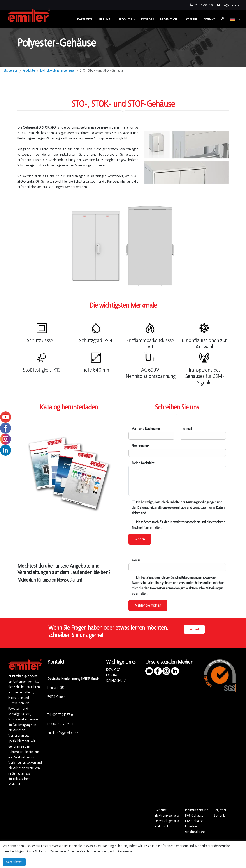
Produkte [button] (126, 19)
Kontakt (209, 19)
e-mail (188, 429)
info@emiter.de (230, 5)
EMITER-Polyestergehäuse (57, 70)
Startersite (84, 19)
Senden (140, 539)
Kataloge (147, 19)
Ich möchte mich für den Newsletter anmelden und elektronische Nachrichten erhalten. (179, 525)
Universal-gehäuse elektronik (167, 824)
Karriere (192, 19)
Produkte (29, 70)
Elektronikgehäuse (167, 815)
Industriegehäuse (197, 810)
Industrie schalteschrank (195, 829)
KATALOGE (113, 670)
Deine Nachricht (143, 463)
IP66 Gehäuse (194, 815)
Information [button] (169, 19)
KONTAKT (113, 675)
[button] (235, 19)
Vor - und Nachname (146, 429)
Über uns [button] (104, 19)
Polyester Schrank (220, 813)
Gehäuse (161, 810)
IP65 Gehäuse (194, 821)
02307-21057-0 (203, 5)
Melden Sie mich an (148, 605)
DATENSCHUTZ (116, 681)
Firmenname (140, 446)
